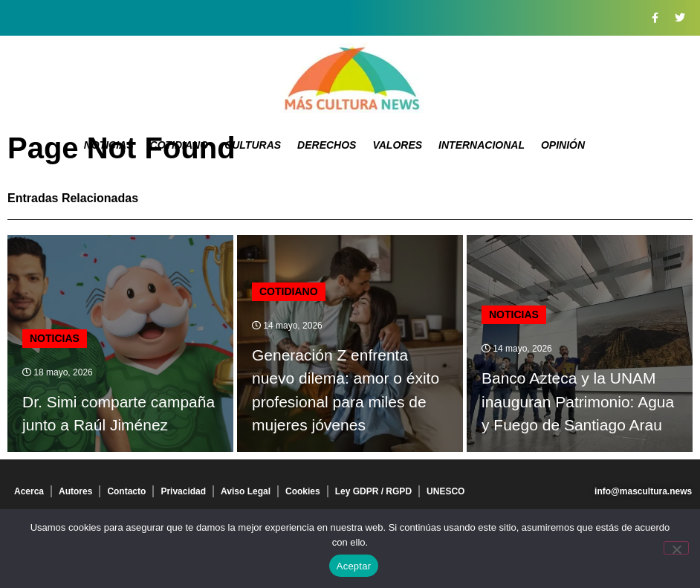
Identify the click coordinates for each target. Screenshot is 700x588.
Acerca (29, 491)
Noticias (109, 145)
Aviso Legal (246, 491)
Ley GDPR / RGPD (373, 491)
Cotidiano (179, 145)
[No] (676, 548)
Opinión (563, 145)
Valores (397, 145)
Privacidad (183, 491)
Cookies (303, 491)
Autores (75, 491)
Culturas (253, 145)
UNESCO (445, 491)
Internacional (482, 145)
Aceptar (354, 566)
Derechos (327, 145)
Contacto (126, 491)
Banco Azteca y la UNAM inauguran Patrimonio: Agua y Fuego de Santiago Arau (578, 401)
